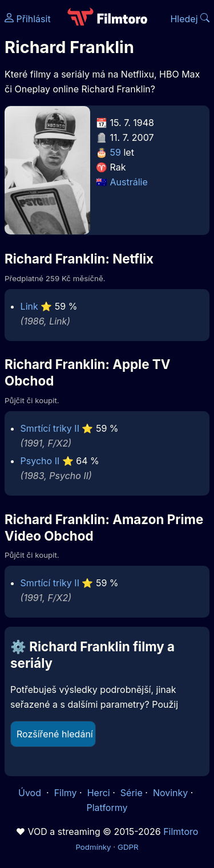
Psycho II (40, 461)
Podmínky (93, 847)
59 (116, 152)
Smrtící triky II (50, 428)
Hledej (190, 19)
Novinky (170, 793)
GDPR (128, 847)
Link (29, 306)
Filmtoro (181, 832)
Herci (99, 793)
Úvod (31, 793)
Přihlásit (28, 19)
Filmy (66, 793)
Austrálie (129, 182)
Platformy (107, 808)
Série (132, 793)
